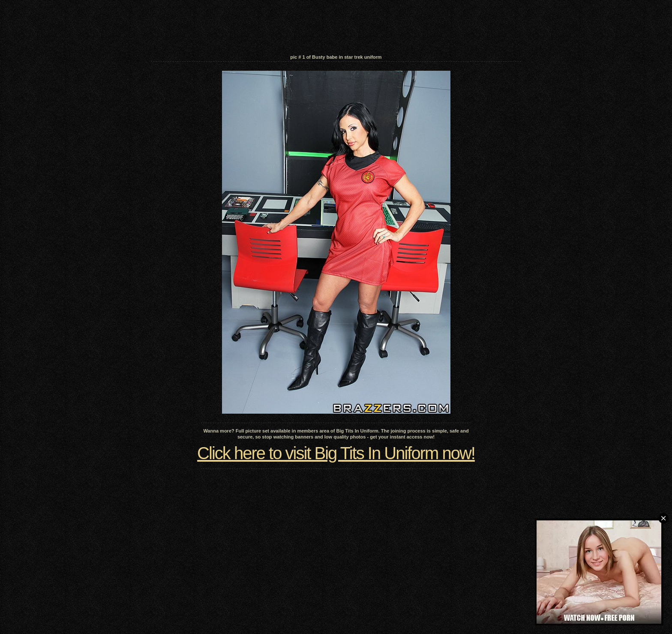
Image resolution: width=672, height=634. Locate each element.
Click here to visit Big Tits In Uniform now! (336, 453)
